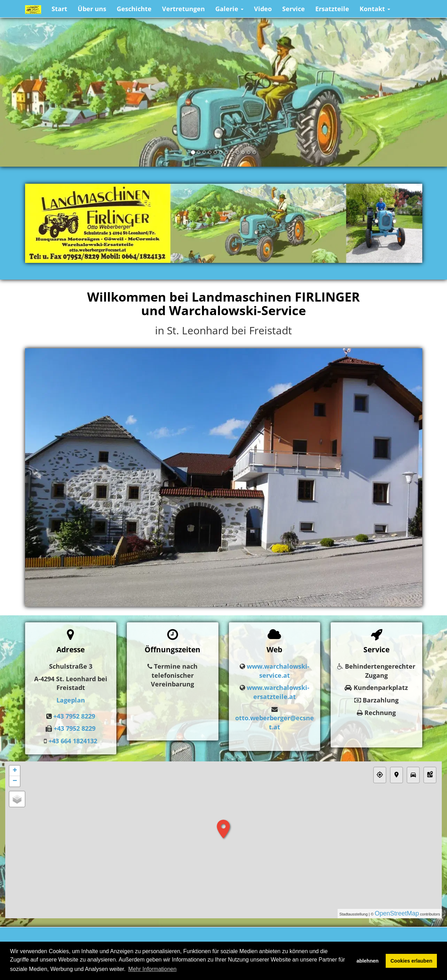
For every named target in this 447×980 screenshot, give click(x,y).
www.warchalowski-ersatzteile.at (278, 692)
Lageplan (71, 700)
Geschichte (134, 9)
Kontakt (375, 9)
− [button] (15, 781)
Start (59, 9)
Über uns (92, 9)
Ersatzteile (332, 9)
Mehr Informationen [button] (152, 969)
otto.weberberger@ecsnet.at (275, 722)
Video (263, 9)
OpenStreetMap (397, 913)
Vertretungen (183, 9)
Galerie (229, 9)
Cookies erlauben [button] (411, 961)
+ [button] (15, 771)
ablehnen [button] (367, 961)
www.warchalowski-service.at (278, 671)
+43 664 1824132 (73, 741)
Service (294, 9)
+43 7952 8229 (74, 716)
